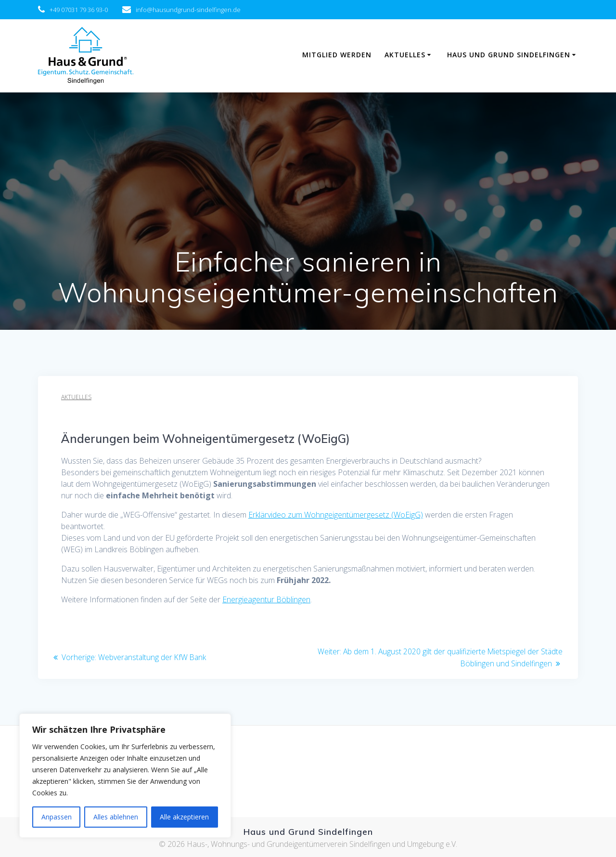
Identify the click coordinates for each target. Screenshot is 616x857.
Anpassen (57, 817)
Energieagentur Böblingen (266, 599)
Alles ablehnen (116, 817)
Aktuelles (405, 55)
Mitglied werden (337, 55)
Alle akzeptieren (184, 817)
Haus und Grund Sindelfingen (509, 55)
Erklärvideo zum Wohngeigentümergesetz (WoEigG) (336, 515)
